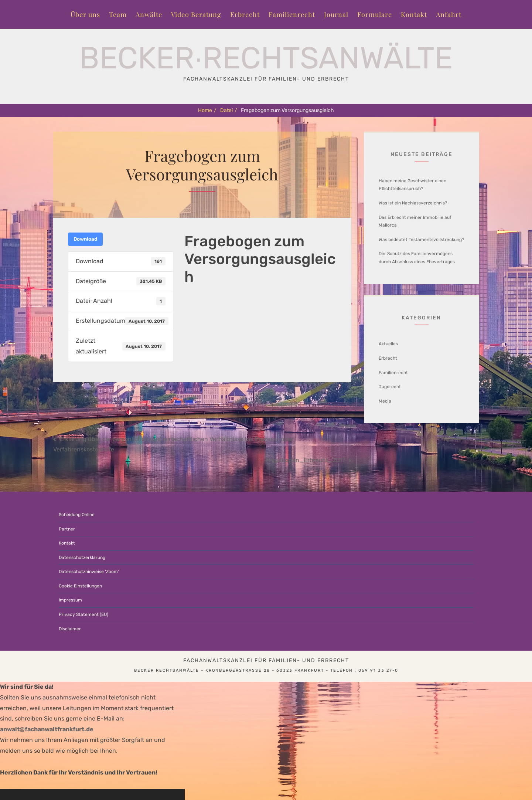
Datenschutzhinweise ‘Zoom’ (89, 572)
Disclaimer (70, 629)
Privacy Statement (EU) (83, 614)
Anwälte (149, 14)
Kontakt (414, 14)
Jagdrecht (390, 387)
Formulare (375, 14)
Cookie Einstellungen (80, 586)
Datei (229, 110)
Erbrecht (245, 14)
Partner (67, 529)
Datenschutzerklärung (82, 557)
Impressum (70, 600)
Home (207, 110)
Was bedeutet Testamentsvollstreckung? (421, 240)
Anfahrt (449, 14)
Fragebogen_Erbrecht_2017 (305, 460)
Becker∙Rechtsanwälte (266, 58)
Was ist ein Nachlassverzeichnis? (413, 203)
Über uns (85, 14)
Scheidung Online (77, 515)
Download (85, 239)
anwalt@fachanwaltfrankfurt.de (47, 729)
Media (385, 401)
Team (118, 14)
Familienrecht (292, 14)
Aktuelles (388, 344)
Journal (336, 14)
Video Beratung (196, 14)
